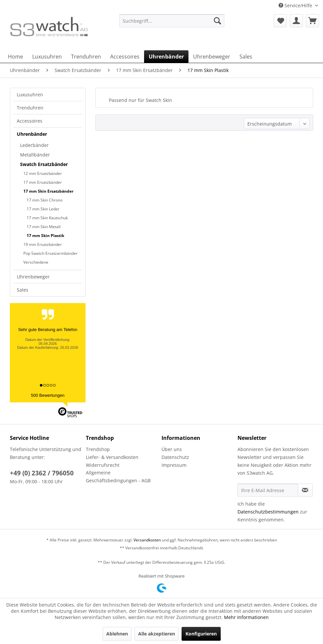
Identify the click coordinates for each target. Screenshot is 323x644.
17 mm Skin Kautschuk (47, 218)
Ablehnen (117, 634)
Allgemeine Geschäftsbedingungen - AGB (118, 477)
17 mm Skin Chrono (45, 200)
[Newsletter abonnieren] (305, 490)
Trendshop (98, 449)
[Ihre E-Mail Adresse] (268, 490)
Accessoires (30, 121)
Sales (23, 290)
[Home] (15, 57)
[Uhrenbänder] (166, 57)
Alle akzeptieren (157, 634)
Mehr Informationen (246, 617)
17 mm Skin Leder (43, 209)
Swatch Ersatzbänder (44, 164)
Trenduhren (30, 108)
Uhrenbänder (32, 134)
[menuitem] (172, 24)
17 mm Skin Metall (44, 227)
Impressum (174, 465)
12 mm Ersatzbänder (43, 173)
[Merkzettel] (280, 21)
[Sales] (246, 57)
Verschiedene (36, 262)
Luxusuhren (30, 95)
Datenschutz (175, 457)
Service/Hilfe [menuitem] (296, 5)
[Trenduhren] (86, 57)
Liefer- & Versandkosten (112, 457)
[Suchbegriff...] (172, 21)
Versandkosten (147, 540)
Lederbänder (34, 145)
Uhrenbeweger (33, 277)
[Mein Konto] (296, 21)
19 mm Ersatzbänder (43, 244)
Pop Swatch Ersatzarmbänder (50, 253)
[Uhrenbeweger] (212, 57)
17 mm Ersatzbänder (43, 182)
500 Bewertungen (48, 395)
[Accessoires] (125, 57)
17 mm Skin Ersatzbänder (48, 191)
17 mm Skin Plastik (45, 236)
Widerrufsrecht (103, 465)
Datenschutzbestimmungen (268, 512)
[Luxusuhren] (47, 57)
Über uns (172, 449)
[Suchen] (217, 21)
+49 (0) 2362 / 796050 (42, 473)
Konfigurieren (201, 634)
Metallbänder (35, 155)
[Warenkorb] (312, 21)
